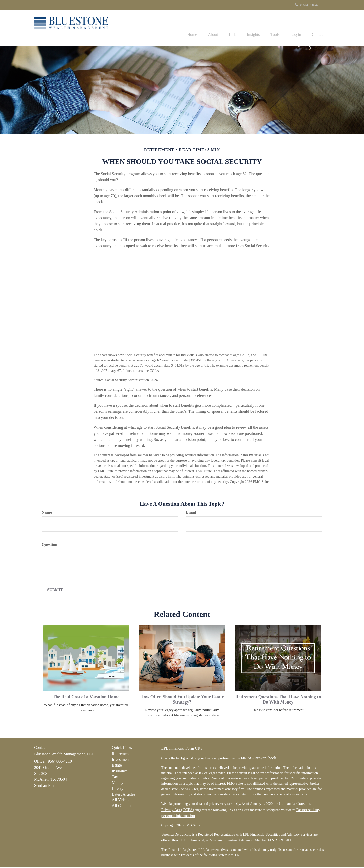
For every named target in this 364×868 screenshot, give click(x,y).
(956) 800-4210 (309, 5)
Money (118, 783)
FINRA (273, 841)
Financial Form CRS (186, 749)
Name (47, 513)
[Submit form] (55, 591)
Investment (121, 760)
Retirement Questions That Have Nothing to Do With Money (278, 700)
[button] (203, 28)
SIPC (289, 841)
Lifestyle (119, 789)
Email (191, 513)
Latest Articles (124, 795)
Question (49, 545)
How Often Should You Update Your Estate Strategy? (182, 700)
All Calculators (124, 806)
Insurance (120, 772)
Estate (117, 766)
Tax (115, 778)
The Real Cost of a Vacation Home (86, 698)
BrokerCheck (265, 759)
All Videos (121, 801)
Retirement (121, 755)
